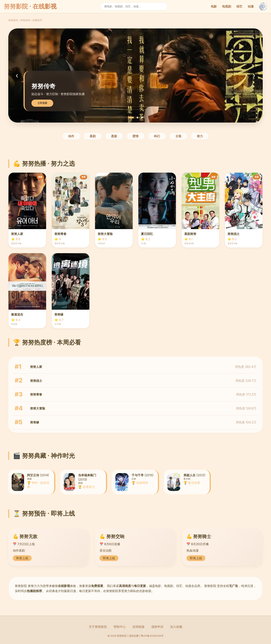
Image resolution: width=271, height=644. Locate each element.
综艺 (239, 6)
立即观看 (42, 103)
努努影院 (13, 20)
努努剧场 (25, 20)
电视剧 (227, 6)
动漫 (251, 6)
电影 (214, 6)
